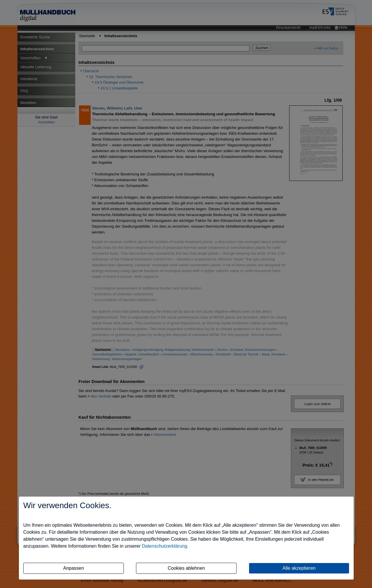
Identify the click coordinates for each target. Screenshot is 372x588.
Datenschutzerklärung (164, 546)
